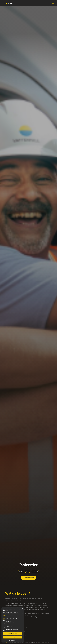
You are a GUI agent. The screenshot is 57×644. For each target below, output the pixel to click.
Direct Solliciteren (28, 578)
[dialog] (13, 625)
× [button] (22, 609)
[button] (53, 3)
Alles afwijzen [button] (13, 637)
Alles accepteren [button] (13, 633)
